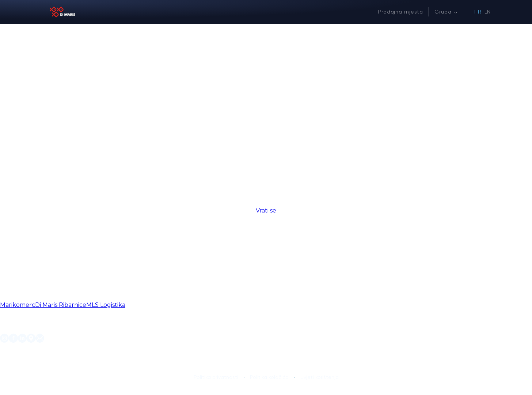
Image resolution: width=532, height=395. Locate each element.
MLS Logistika (106, 305)
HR (478, 12)
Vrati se (266, 210)
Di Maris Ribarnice (61, 305)
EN (488, 12)
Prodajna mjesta (400, 12)
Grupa (443, 12)
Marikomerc (18, 305)
